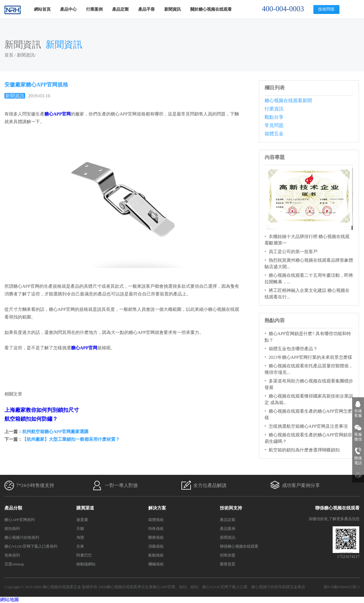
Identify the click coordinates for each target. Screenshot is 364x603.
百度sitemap (14, 564)
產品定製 (120, 9)
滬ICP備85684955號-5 (342, 587)
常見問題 (274, 125)
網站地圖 (9, 600)
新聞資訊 (173, 9)
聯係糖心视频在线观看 (239, 546)
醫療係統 (156, 537)
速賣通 (82, 520)
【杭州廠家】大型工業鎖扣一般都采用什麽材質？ (71, 439)
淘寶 (80, 537)
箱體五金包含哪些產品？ (293, 349)
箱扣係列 (12, 529)
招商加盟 (228, 555)
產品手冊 (146, 9)
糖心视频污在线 (265, 587)
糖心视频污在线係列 (22, 537)
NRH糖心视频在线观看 (118, 587)
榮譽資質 (228, 564)
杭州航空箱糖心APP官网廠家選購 (55, 432)
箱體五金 (274, 134)
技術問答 (326, 9)
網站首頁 (42, 9)
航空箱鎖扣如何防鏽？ (31, 419)
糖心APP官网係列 (20, 520)
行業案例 (94, 9)
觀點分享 (274, 117)
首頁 (9, 55)
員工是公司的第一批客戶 (293, 252)
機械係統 (156, 564)
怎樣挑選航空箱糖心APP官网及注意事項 (308, 426)
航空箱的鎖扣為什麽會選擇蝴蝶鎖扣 (304, 450)
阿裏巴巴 (84, 555)
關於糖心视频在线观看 (211, 9)
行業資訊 (274, 109)
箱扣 (183, 587)
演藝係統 (156, 546)
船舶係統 (156, 555)
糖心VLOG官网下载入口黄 (225, 587)
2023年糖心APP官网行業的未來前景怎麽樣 (311, 357)
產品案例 (228, 529)
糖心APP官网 (164, 587)
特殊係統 (156, 529)
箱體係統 (156, 520)
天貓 (80, 529)
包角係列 (12, 555)
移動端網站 (86, 564)
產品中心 (68, 9)
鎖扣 (194, 587)
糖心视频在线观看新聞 (288, 100)
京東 (80, 546)
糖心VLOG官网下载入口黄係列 (31, 546)
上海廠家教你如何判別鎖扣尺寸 (42, 410)
